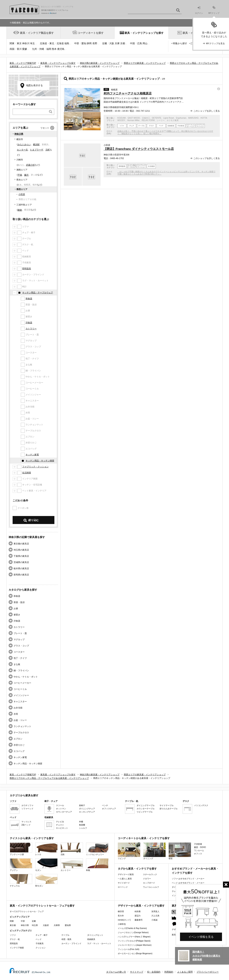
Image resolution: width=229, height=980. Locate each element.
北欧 (72, 849)
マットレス (26, 822)
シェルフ (83, 828)
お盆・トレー (20, 720)
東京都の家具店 (21, 544)
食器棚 (82, 825)
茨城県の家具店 (21, 562)
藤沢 (26, 175)
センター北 (22, 150)
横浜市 (20, 139)
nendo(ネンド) (124, 920)
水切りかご (19, 745)
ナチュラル (21, 880)
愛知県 (68, 925)
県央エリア (22, 180)
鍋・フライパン (21, 670)
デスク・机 (15, 939)
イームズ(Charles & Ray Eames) (132, 928)
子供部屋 (198, 844)
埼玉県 (35, 925)
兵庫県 (57, 925)
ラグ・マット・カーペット (99, 943)
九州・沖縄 (38, 49)
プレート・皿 (20, 633)
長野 (95, 43)
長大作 (121, 916)
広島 (140, 43)
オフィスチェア (109, 809)
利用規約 (169, 972)
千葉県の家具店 (21, 556)
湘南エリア (22, 170)
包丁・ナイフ (20, 658)
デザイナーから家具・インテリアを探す (141, 906)
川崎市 (20, 160)
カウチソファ (27, 805)
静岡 (89, 43)
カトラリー (31, 329)
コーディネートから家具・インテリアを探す (144, 838)
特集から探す (180, 43)
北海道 (60, 43)
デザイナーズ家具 (126, 874)
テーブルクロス (21, 732)
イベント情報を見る (201, 937)
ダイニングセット (95, 935)
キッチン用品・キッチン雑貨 (40, 461)
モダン (46, 865)
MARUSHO (193, 118)
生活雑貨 (27, 473)
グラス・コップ (21, 646)
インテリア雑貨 (17, 948)
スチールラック (150, 874)
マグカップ (19, 639)
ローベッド (123, 887)
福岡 (49, 49)
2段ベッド (26, 825)
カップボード (149, 883)
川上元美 (155, 916)
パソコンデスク (201, 805)
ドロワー (147, 879)
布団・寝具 (66, 939)
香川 (19, 49)
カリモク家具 (173, 120)
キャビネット (62, 828)
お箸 (16, 608)
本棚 (81, 822)
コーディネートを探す (91, 33)
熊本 (54, 49)
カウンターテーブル (146, 809)
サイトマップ (137, 972)
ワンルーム (199, 850)
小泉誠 (154, 920)
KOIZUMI (122, 118)
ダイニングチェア (87, 809)
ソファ (13, 935)
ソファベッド (27, 809)
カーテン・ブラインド (71, 943)
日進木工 (146, 118)
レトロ (46, 849)
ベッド (39, 939)
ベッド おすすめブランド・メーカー (188, 883)
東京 (19, 43)
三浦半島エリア (24, 205)
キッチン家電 (32, 455)
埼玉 (32, 43)
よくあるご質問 (185, 972)
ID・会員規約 (154, 972)
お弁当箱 (18, 708)
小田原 (22, 194)
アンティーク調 (21, 849)
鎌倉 (20, 210)
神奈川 (26, 43)
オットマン (61, 809)
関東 (12, 43)
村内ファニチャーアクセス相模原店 (128, 93)
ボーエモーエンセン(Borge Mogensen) (135, 953)
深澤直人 (155, 911)
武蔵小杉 (30, 165)
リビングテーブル (145, 812)
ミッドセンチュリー (97, 849)
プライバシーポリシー (208, 972)
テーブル (65, 935)
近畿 (105, 43)
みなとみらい (24, 144)
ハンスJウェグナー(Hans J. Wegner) (134, 937)
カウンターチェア (64, 812)
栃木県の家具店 (21, 568)
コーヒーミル (20, 689)
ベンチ (105, 805)
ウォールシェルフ (151, 887)
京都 (123, 43)
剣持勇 (138, 911)
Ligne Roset (168, 118)
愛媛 (25, 49)
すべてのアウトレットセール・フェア (27, 911)
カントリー (72, 865)
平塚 (20, 175)
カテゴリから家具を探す (24, 795)
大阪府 (46, 925)
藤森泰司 (139, 920)
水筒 (16, 714)
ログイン (199, 10)
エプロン (18, 739)
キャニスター (20, 701)
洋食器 (29, 323)
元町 (48, 150)
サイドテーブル (167, 805)
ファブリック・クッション (35, 467)
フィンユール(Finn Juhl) (128, 949)
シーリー (161, 120)
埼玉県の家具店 (21, 550)
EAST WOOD (134, 118)
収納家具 (91, 939)
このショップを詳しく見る (207, 111)
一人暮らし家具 (125, 879)
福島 (67, 43)
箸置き (17, 615)
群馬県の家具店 (21, 575)
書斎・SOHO (200, 847)
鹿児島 (61, 49)
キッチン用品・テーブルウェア (38, 293)
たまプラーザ (37, 150)
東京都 (13, 925)
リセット (45, 128)
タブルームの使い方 (116, 972)
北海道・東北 (47, 43)
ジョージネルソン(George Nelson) (133, 932)
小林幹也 (122, 924)
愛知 (84, 43)
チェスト (60, 825)
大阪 (112, 43)
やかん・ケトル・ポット (26, 677)
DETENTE (157, 118)
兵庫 (117, 43)
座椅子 (82, 805)
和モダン (46, 880)
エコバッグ (19, 751)
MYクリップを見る (215, 43)
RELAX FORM (148, 120)
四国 (12, 49)
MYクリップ (214, 10)
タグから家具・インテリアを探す (137, 869)
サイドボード (124, 883)
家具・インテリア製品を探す (37, 33)
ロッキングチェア (87, 812)
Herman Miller (133, 120)
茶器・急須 (19, 602)
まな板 (17, 664)
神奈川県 (19, 134)
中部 (77, 43)
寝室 (180, 851)
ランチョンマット (22, 726)
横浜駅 (36, 144)
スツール (60, 805)
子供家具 (40, 943)
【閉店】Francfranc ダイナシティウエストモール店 (139, 149)
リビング (129, 851)
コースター (19, 652)
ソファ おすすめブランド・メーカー (188, 879)
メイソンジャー (21, 695)
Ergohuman (181, 118)
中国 (132, 43)
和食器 (29, 299)
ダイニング (154, 851)
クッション (41, 948)
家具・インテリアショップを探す (144, 33)
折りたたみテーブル (169, 809)
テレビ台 (60, 822)
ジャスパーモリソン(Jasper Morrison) (135, 945)
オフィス (198, 854)
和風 (97, 865)
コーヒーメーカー (22, 683)
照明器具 (27, 269)
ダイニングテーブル (146, 805)
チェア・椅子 (42, 935)
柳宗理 (121, 911)
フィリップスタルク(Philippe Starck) (134, 941)
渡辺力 (138, 916)
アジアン (21, 865)
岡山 (145, 43)
